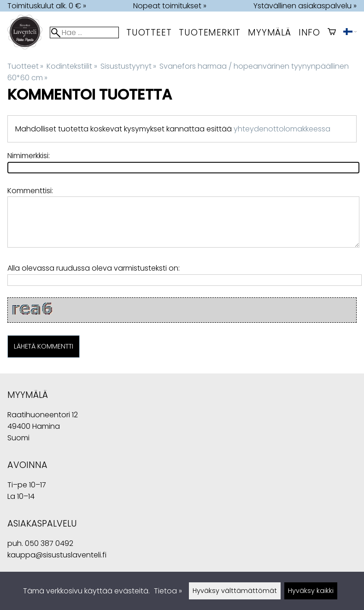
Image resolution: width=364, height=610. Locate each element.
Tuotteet (149, 33)
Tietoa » (168, 591)
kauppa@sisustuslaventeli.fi (57, 555)
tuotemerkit (210, 33)
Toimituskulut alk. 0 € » (47, 6)
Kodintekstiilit (72, 66)
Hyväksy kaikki (311, 591)
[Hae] (84, 33)
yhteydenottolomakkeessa (282, 129)
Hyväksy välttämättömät (235, 591)
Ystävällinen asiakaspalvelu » (305, 6)
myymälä (270, 33)
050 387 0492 (49, 543)
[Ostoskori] (332, 33)
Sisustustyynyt (128, 66)
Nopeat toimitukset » (170, 6)
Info (309, 33)
